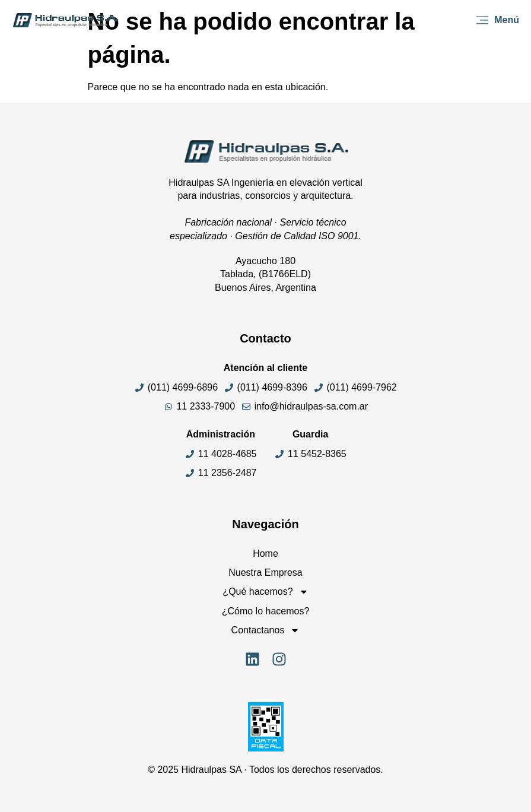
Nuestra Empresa (265, 572)
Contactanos (266, 630)
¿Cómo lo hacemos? (266, 611)
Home (265, 554)
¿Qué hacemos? (265, 592)
